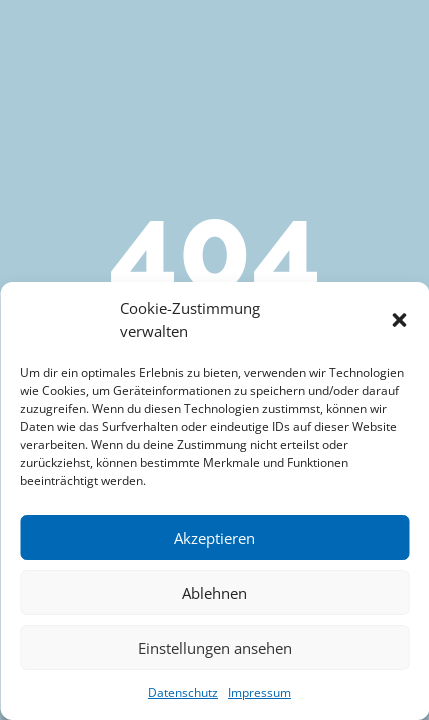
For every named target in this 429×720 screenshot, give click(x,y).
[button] (399, 320)
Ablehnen (214, 593)
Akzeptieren (214, 538)
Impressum (259, 692)
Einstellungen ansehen (215, 648)
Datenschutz (183, 692)
